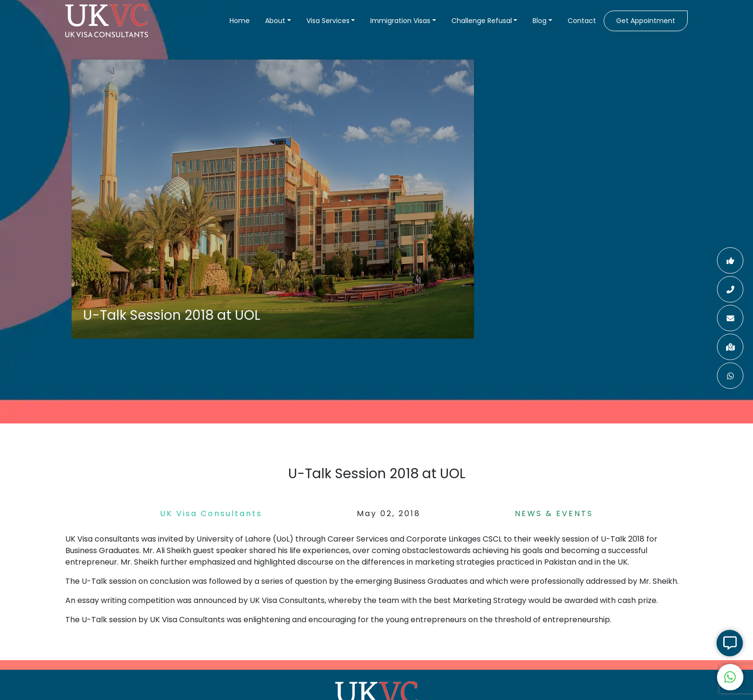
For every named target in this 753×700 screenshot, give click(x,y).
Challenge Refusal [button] (482, 21)
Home (240, 21)
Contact (582, 21)
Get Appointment (646, 21)
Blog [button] (540, 21)
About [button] (275, 21)
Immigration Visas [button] (400, 21)
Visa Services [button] (328, 21)
